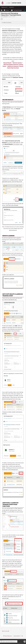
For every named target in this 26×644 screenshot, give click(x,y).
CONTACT (11, 7)
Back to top (5, 631)
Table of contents (7, 23)
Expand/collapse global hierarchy (2, 10)
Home (6, 10)
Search (1, 641)
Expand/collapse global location (24, 10)
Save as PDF (2, 19)
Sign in (24, 642)
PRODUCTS (4, 7)
